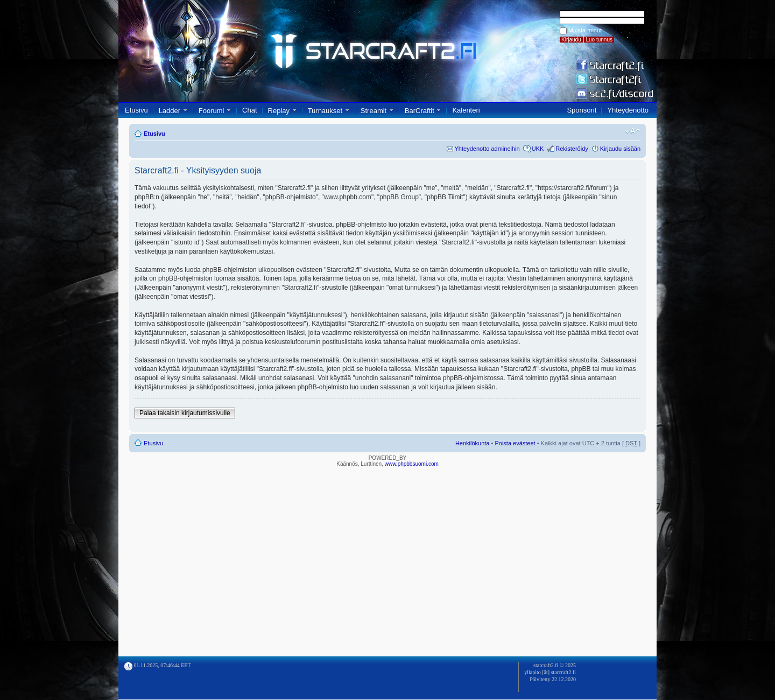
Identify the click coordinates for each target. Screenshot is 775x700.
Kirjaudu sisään (620, 149)
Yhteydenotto (628, 110)
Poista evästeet (515, 443)
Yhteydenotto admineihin (487, 149)
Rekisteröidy (572, 149)
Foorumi (212, 111)
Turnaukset (325, 111)
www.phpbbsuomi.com (412, 464)
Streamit (374, 111)
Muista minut (585, 30)
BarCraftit (420, 111)
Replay (279, 111)
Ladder (170, 111)
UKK (538, 149)
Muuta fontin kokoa (633, 131)
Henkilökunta (473, 443)
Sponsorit (582, 110)
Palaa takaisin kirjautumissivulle (185, 413)
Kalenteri (466, 110)
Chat (249, 110)
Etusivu (136, 110)
